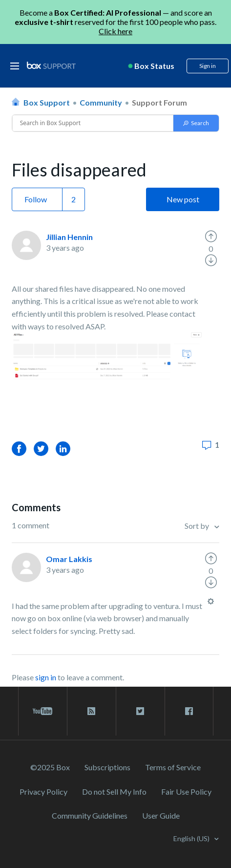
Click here (115, 31)
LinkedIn (63, 448)
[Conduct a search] (93, 123)
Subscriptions (107, 767)
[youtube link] (43, 711)
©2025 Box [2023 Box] (50, 767)
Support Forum (159, 102)
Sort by (198, 526)
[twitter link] (140, 711)
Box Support (47, 102)
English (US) (192, 838)
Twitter (41, 448)
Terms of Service (173, 767)
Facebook (19, 448)
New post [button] (183, 199)
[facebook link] (189, 711)
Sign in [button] (208, 66)
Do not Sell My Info (114, 792)
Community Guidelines (90, 815)
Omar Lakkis (69, 559)
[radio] (211, 237)
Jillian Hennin (69, 237)
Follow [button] (36, 199)
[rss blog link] (92, 711)
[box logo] (51, 65)
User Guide (161, 815)
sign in (46, 677)
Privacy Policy (43, 792)
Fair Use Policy (186, 792)
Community (101, 102)
